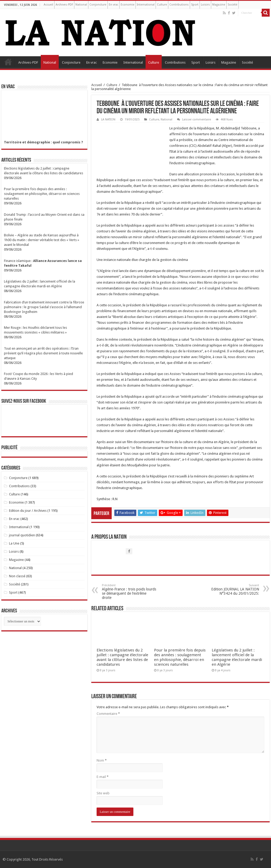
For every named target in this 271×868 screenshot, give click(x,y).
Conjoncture (98, 5)
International (146, 5)
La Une (14, 543)
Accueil (48, 5)
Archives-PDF (64, 5)
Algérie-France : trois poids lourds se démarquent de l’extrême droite (129, 592)
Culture (162, 5)
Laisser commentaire (197, 119)
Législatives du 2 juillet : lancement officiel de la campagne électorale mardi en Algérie (237, 657)
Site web (103, 793)
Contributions (179, 5)
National (81, 5)
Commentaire (108, 714)
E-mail (103, 777)
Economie (128, 5)
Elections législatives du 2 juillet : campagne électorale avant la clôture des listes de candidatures (122, 657)
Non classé (17, 576)
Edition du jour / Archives (28, 511)
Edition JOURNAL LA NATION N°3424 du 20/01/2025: (232, 590)
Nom (102, 760)
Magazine (219, 5)
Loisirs (205, 5)
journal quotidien (22, 535)
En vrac (114, 5)
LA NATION (108, 119)
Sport (195, 5)
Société (232, 5)
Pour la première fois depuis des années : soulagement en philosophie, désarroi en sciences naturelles (180, 657)
